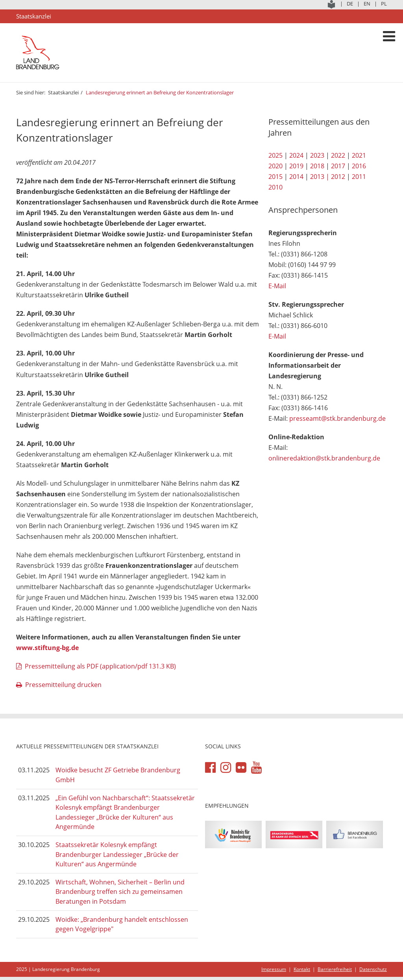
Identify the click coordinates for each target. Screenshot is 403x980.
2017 (338, 166)
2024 (296, 155)
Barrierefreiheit (335, 969)
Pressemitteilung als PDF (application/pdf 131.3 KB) (100, 666)
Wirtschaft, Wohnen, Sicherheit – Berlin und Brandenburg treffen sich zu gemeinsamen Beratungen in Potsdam (120, 892)
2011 (359, 177)
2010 (275, 187)
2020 (275, 166)
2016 (359, 166)
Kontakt (302, 969)
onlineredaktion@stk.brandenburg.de (324, 458)
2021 (359, 155)
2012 (338, 177)
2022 (338, 155)
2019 (296, 166)
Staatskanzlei (63, 92)
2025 (275, 155)
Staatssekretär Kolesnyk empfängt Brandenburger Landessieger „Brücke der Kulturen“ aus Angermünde (117, 854)
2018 (317, 166)
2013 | (320, 177)
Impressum (274, 969)
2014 (296, 177)
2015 (275, 177)
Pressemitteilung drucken (63, 685)
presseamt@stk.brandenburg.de (337, 418)
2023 (317, 155)
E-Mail (277, 286)
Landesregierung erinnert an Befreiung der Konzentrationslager (160, 92)
